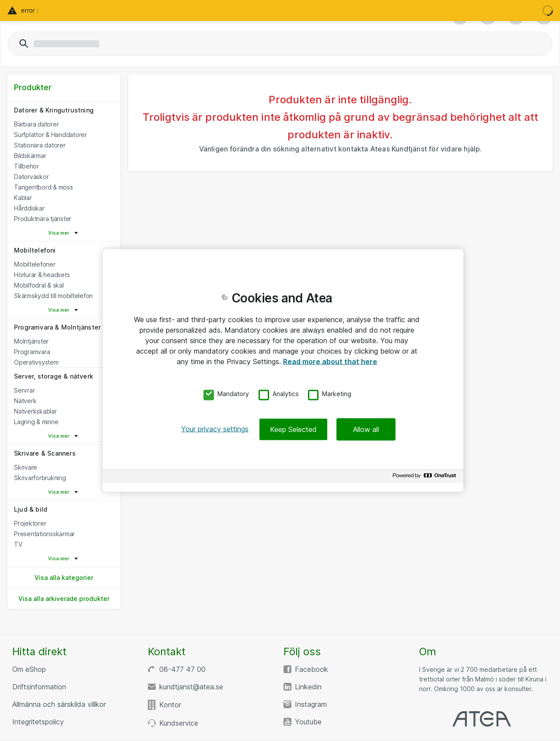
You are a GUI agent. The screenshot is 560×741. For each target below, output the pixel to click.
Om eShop (29, 669)
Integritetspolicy (38, 722)
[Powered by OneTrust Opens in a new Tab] (426, 478)
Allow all (366, 429)
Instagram (311, 704)
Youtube (308, 722)
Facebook (311, 669)
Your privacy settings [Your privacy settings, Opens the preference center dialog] (215, 429)
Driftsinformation (39, 687)
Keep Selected (293, 429)
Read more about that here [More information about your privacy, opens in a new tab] (330, 361)
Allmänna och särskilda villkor (59, 704)
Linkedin (308, 687)
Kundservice (179, 723)
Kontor (170, 705)
